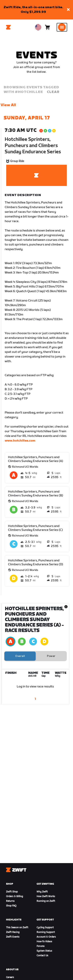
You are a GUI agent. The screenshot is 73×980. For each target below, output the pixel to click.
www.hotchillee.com (20, 441)
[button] (68, 10)
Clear (53, 92)
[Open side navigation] (62, 27)
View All (8, 105)
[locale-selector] (38, 27)
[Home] (9, 27)
